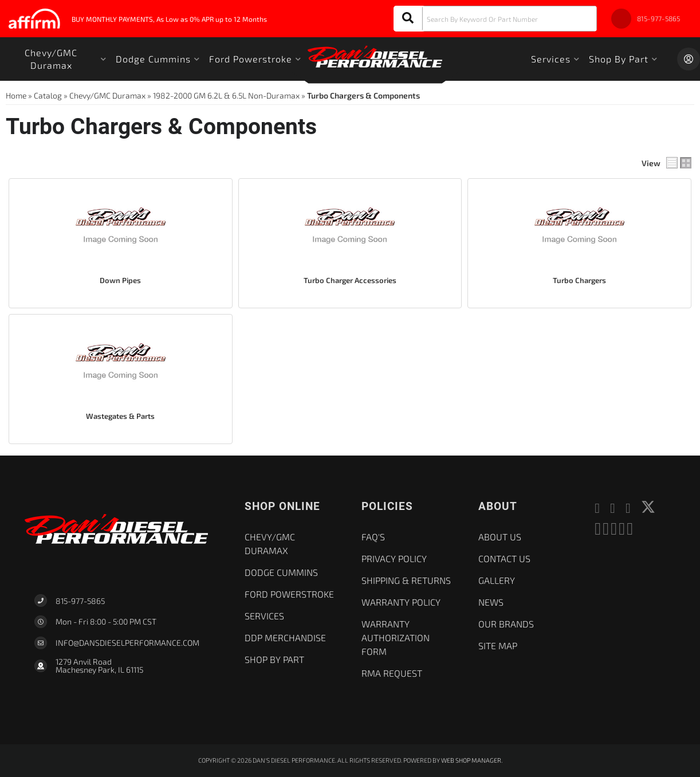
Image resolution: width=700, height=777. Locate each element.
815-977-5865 (80, 601)
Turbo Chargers (579, 280)
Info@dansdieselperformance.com (127, 643)
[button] (495, 19)
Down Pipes (120, 280)
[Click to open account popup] (689, 59)
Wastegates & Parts (120, 416)
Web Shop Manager (471, 760)
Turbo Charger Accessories (350, 280)
